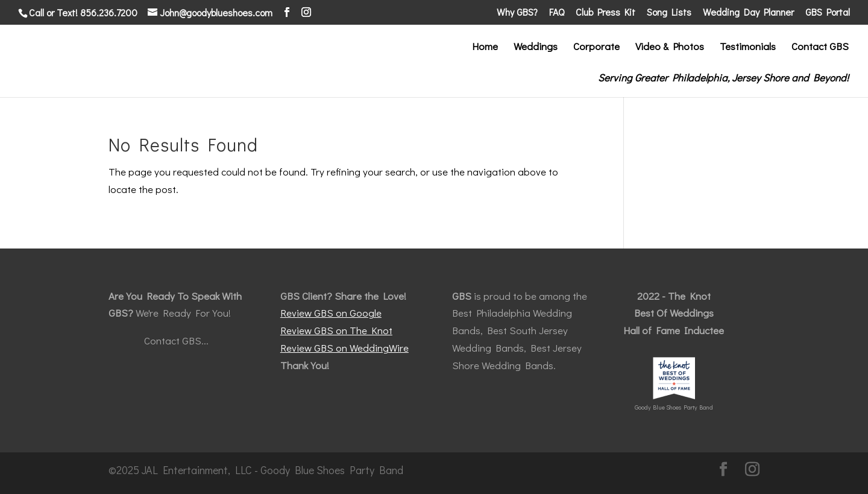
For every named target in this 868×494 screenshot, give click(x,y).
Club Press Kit (605, 13)
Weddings (536, 48)
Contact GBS (820, 48)
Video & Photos (670, 48)
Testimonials (748, 48)
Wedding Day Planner (748, 13)
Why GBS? (517, 13)
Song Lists (669, 13)
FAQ (557, 13)
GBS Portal (828, 13)
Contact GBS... (176, 340)
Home (485, 48)
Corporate (596, 48)
